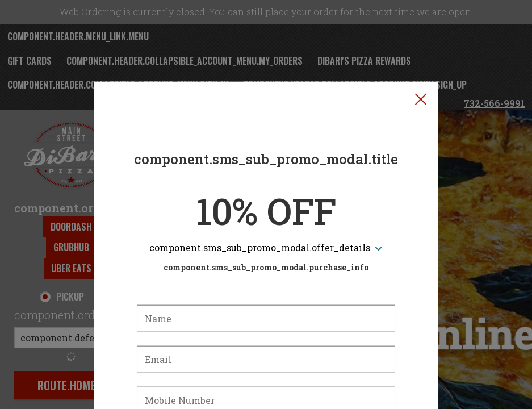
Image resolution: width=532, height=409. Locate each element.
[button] (421, 46)
